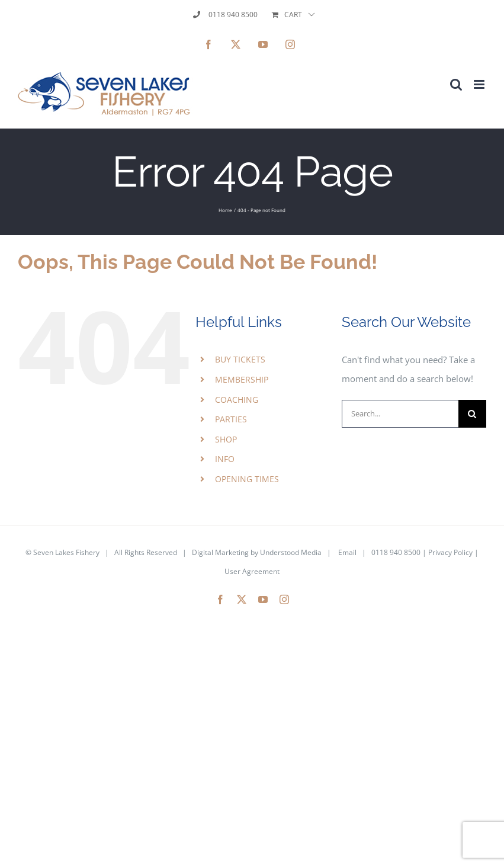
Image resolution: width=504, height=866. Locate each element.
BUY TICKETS (240, 359)
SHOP (226, 439)
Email (347, 552)
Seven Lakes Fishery (66, 552)
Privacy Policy (450, 552)
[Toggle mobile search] (456, 84)
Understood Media (291, 552)
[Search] (472, 414)
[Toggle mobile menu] (480, 84)
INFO (225, 459)
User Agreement (252, 571)
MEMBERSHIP (242, 379)
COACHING (237, 400)
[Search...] (400, 414)
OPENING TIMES (247, 479)
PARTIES (231, 419)
